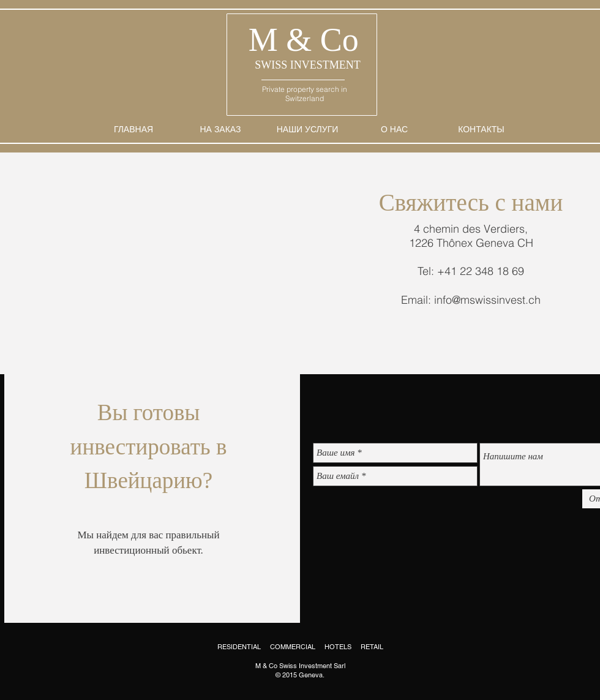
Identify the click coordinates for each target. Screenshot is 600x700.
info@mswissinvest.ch (487, 300)
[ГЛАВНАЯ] (133, 130)
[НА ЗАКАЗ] (220, 130)
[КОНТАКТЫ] (481, 130)
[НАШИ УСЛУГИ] (307, 130)
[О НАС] (394, 130)
